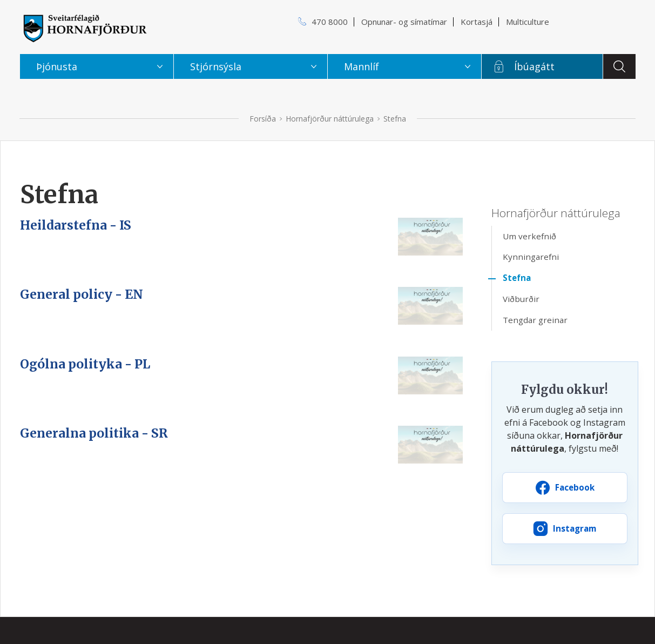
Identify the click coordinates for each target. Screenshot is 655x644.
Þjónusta (57, 66)
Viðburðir (521, 299)
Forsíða (263, 119)
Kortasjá (477, 22)
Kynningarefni (531, 257)
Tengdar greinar (535, 320)
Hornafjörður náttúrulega (330, 119)
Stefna (395, 119)
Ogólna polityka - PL (85, 364)
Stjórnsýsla (216, 66)
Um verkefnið (529, 236)
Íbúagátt (534, 66)
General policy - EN (82, 294)
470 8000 (330, 22)
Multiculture (528, 22)
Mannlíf (362, 66)
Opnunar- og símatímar (404, 22)
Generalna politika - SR (94, 433)
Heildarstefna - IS (76, 225)
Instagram (575, 528)
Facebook (575, 487)
